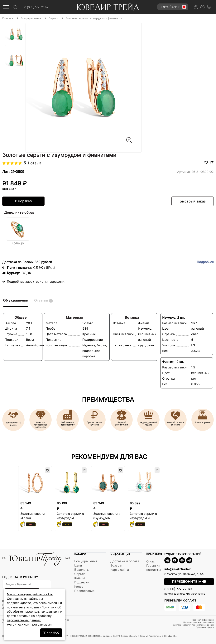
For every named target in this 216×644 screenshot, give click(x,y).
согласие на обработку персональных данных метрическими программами (29, 620)
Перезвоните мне (189, 582)
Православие (84, 591)
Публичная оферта (205, 627)
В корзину (24, 201)
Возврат (117, 565)
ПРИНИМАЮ (51, 633)
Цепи (78, 565)
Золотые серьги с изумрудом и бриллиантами (143, 518)
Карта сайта (120, 570)
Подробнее (205, 262)
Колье (79, 587)
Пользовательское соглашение (199, 622)
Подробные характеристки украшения (34, 282)
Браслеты (82, 570)
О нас (151, 561)
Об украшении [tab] (16, 300)
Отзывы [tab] (43, 300)
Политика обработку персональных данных (193, 625)
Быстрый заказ (193, 201)
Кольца (80, 578)
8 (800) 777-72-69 (178, 589)
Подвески (82, 582)
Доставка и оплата (125, 561)
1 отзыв (34, 163)
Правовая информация (203, 620)
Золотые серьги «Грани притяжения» (33, 518)
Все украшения (86, 561)
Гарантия (153, 566)
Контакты (154, 570)
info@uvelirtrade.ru (178, 569)
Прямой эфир (173, 7)
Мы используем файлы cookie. (30, 594)
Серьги (80, 574)
